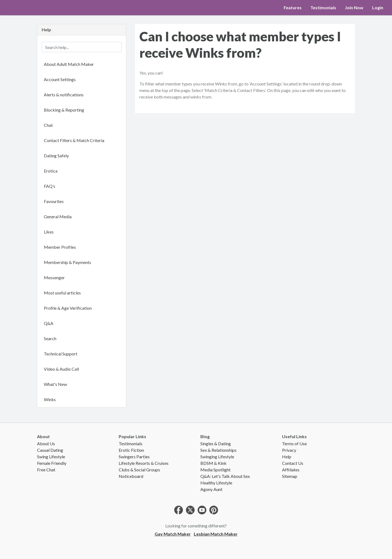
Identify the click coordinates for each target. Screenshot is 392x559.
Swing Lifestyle (51, 457)
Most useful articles (62, 293)
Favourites (54, 201)
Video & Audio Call (61, 369)
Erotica (51, 171)
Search (50, 338)
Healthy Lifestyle (216, 483)
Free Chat (46, 470)
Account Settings (60, 79)
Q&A (49, 323)
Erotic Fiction (131, 450)
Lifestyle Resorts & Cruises (144, 463)
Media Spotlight (215, 470)
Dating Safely (56, 156)
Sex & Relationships (218, 450)
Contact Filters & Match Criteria (74, 140)
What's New (55, 384)
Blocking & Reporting (64, 110)
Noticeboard (131, 476)
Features (293, 7)
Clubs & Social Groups (139, 470)
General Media (58, 216)
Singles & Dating (216, 443)
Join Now (354, 7)
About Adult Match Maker (69, 64)
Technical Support (61, 354)
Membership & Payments (68, 262)
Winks (50, 399)
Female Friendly (52, 463)
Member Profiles (60, 247)
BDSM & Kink (213, 463)
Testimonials (323, 7)
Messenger (54, 277)
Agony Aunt (211, 489)
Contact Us (293, 463)
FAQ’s (50, 186)
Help (287, 457)
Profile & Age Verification (68, 308)
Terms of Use (294, 443)
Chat (48, 125)
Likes (49, 232)
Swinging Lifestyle (217, 457)
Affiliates (291, 470)
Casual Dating (50, 450)
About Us (46, 443)
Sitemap (290, 476)
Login (378, 7)
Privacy (289, 450)
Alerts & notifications (64, 95)
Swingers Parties (134, 457)
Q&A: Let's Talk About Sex (225, 476)
